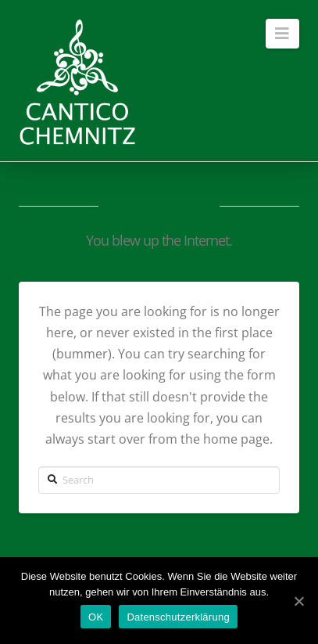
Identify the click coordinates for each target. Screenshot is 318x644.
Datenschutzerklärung (178, 617)
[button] (282, 34)
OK (96, 617)
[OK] (298, 601)
